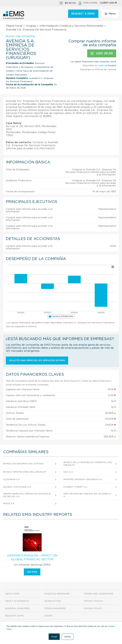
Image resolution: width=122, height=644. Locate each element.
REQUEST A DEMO (83, 14)
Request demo (14, 616)
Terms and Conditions (98, 594)
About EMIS (12, 594)
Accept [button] (54, 637)
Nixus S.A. (9, 504)
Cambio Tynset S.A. (75, 487)
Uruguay (31, 26)
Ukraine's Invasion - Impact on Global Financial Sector (32, 558)
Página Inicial (14, 26)
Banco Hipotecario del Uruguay (25, 472)
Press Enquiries (55, 608)
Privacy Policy (93, 601)
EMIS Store (88, 3)
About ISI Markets (17, 601)
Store (48, 616)
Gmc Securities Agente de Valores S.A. (87, 495)
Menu (110, 14)
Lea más (32, 572)
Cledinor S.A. (12, 479)
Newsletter (53, 601)
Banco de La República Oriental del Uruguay (88, 464)
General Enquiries (17, 608)
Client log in (108, 3)
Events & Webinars (57, 594)
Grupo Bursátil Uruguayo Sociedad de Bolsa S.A (27, 495)
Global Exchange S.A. (17, 487)
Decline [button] (68, 637)
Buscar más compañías (20, 36)
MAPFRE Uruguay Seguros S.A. (83, 479)
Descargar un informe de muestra (98, 70)
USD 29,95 (102, 53)
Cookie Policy (93, 608)
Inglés (102, 66)
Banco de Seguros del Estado (23, 464)
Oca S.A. (68, 472)
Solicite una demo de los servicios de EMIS (37, 361)
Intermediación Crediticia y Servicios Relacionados (72, 26)
